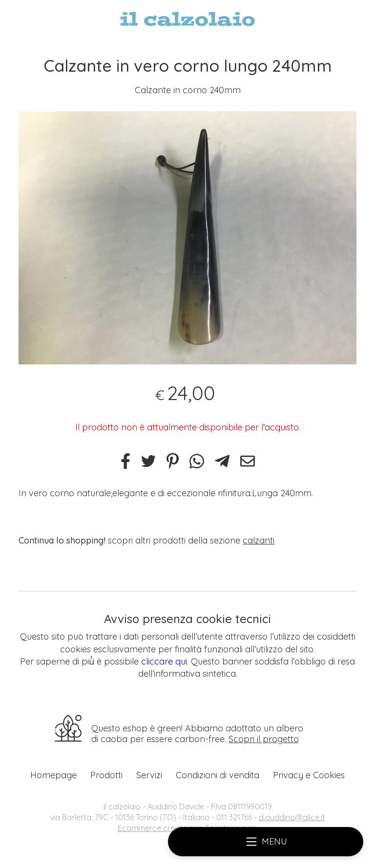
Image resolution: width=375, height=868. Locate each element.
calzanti (259, 540)
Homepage (53, 775)
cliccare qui (164, 661)
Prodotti (106, 775)
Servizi (149, 775)
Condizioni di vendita (218, 775)
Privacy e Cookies (309, 775)
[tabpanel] (187, 238)
